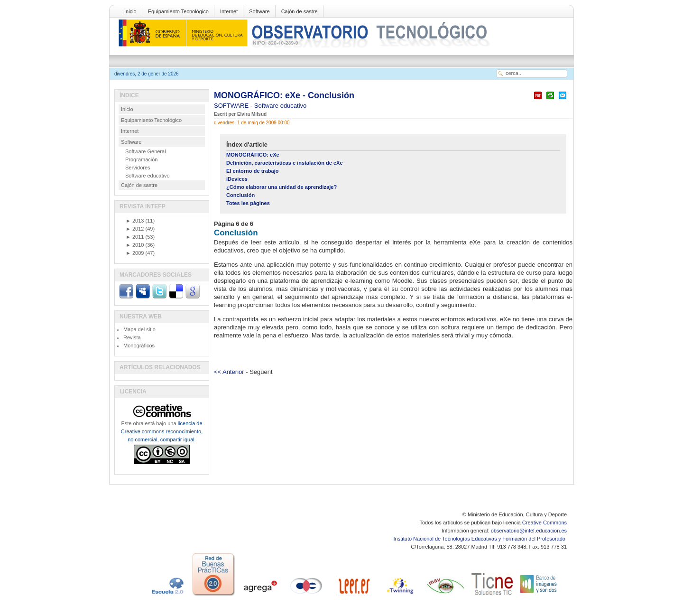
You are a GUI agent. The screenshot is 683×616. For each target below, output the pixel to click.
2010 (135, 245)
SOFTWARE (232, 106)
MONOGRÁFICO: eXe (253, 155)
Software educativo (281, 106)
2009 (135, 253)
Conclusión (240, 195)
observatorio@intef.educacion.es (529, 531)
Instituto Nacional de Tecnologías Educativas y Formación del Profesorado (480, 539)
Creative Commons (545, 523)
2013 (135, 221)
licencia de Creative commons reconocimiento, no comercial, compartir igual (162, 431)
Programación (141, 159)
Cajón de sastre (300, 11)
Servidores (138, 168)
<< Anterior (229, 372)
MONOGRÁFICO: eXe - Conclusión (284, 95)
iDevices (237, 179)
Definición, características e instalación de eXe (285, 163)
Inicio (130, 11)
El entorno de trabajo (252, 171)
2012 (135, 229)
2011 (135, 237)
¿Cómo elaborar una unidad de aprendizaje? (282, 187)
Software (259, 11)
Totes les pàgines (248, 203)
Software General (146, 151)
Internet (229, 11)
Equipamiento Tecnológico (178, 11)
